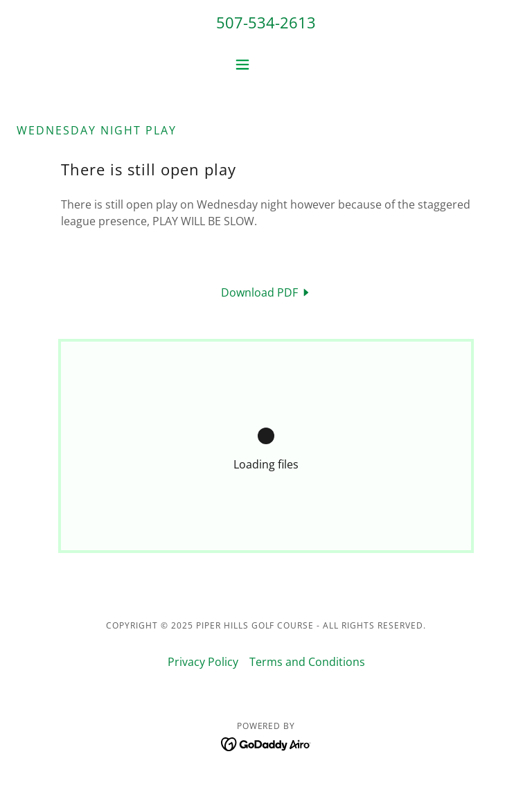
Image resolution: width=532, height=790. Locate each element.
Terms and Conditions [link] (307, 662)
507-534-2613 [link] (266, 22)
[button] (266, 64)
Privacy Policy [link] (203, 662)
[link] (266, 292)
